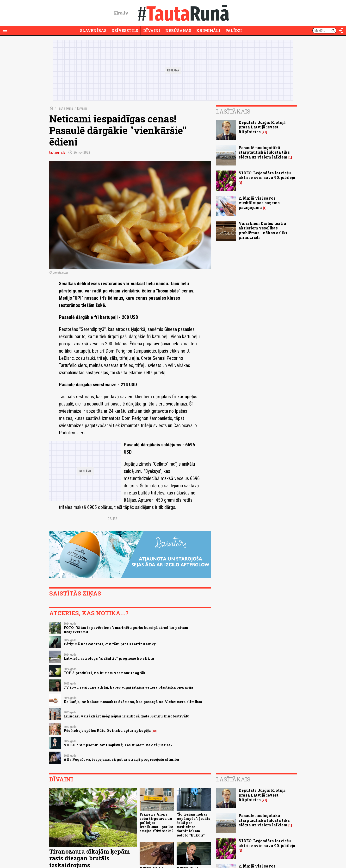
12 (154, 731)
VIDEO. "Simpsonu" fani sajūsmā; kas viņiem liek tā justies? (118, 745)
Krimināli (208, 30)
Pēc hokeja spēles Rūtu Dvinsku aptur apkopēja (107, 731)
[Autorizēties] (341, 31)
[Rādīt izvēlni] (5, 31)
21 (264, 132)
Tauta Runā (65, 108)
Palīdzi (234, 30)
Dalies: (113, 519)
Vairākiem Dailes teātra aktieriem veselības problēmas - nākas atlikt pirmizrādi (263, 230)
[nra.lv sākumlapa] (121, 13)
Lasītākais (233, 111)
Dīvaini (152, 30)
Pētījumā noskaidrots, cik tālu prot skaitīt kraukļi (110, 644)
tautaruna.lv (57, 152)
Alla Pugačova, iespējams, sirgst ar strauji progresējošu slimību (121, 759)
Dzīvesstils (125, 30)
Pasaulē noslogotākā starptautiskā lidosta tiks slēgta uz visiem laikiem (264, 152)
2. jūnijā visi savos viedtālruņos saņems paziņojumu (259, 203)
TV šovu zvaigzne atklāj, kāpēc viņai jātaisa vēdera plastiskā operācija (128, 687)
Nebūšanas (178, 30)
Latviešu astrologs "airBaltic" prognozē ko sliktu (109, 658)
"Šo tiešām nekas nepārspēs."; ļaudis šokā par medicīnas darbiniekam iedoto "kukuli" (193, 825)
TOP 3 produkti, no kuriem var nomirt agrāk (105, 673)
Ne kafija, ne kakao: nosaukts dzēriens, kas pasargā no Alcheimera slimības (133, 702)
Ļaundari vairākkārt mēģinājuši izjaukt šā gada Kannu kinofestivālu (127, 716)
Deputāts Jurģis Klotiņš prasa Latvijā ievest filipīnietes (262, 127)
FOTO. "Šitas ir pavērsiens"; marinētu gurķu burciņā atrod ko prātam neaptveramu (126, 630)
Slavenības (93, 30)
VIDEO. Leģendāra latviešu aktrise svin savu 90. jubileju (267, 175)
